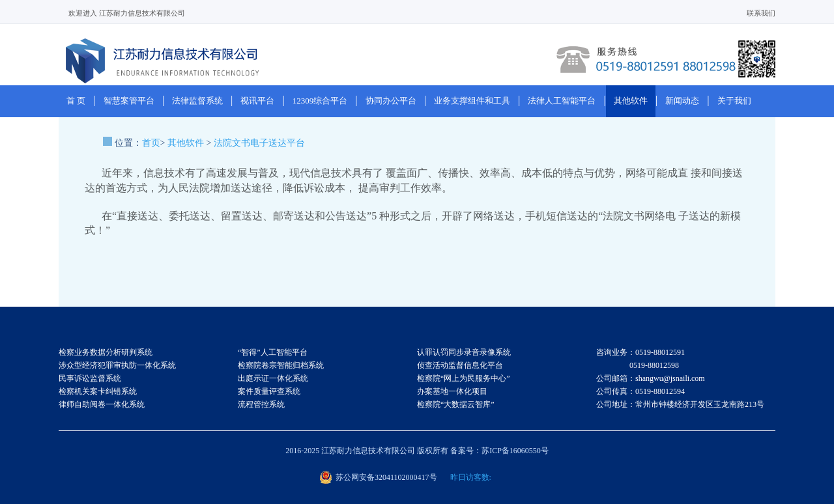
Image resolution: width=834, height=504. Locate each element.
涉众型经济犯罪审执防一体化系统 (117, 365)
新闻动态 (682, 101)
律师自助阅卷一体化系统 (102, 404)
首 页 (76, 101)
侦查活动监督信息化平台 (460, 365)
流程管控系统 (261, 404)
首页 (151, 143)
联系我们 (761, 13)
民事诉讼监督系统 (90, 378)
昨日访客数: (471, 477)
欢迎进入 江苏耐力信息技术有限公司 (127, 13)
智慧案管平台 (129, 101)
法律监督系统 (197, 101)
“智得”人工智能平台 (273, 352)
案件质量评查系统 (269, 391)
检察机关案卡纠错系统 (98, 391)
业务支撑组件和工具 (472, 101)
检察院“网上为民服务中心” (464, 378)
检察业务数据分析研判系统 (106, 352)
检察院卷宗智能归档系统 (281, 365)
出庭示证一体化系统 (273, 378)
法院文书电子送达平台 (259, 143)
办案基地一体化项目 (452, 391)
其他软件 (631, 101)
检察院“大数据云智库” (456, 404)
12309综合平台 (320, 101)
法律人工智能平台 (562, 101)
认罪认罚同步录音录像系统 (464, 352)
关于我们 (734, 101)
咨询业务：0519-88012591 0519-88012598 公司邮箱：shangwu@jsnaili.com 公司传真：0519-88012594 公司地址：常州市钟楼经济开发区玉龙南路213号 (680, 378)
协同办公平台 (391, 101)
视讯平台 (257, 101)
